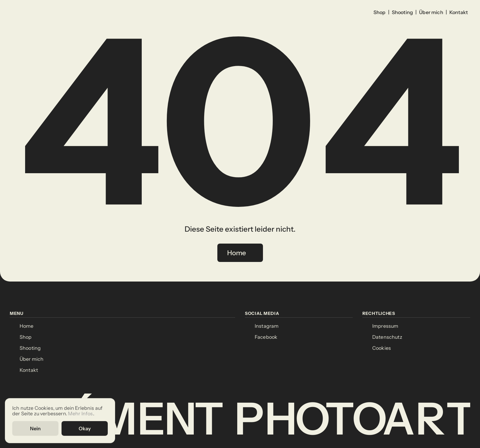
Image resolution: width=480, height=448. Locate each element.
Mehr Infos (81, 414)
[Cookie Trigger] (382, 348)
